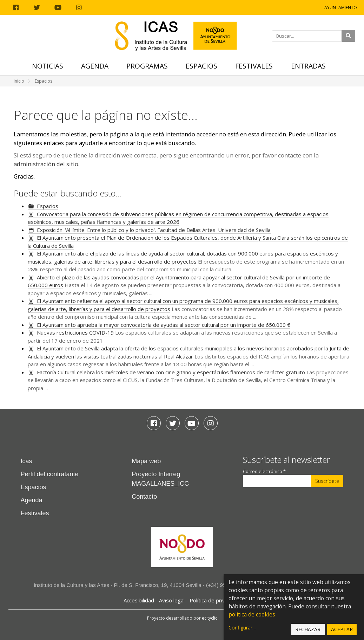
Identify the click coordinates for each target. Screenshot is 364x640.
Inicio (19, 81)
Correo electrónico (264, 471)
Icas (27, 461)
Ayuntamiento (341, 8)
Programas (147, 66)
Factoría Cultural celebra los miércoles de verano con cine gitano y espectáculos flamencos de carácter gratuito (171, 372)
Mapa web (146, 461)
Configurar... (242, 628)
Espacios (201, 66)
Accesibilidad (139, 600)
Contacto (144, 497)
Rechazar (308, 629)
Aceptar (342, 629)
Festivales (254, 66)
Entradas (308, 66)
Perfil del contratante (50, 474)
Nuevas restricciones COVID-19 (75, 332)
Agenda (95, 66)
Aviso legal (172, 600)
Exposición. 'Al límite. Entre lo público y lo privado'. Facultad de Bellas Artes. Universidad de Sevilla (154, 230)
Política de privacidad (215, 600)
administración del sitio (46, 164)
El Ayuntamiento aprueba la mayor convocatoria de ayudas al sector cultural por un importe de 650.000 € (164, 325)
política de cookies (252, 615)
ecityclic (210, 618)
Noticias (48, 66)
